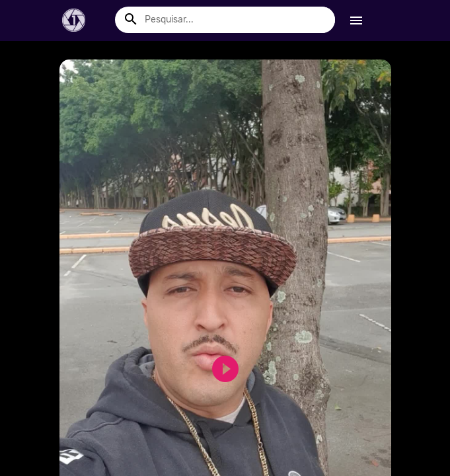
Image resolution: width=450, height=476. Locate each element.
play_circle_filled (217, 369)
